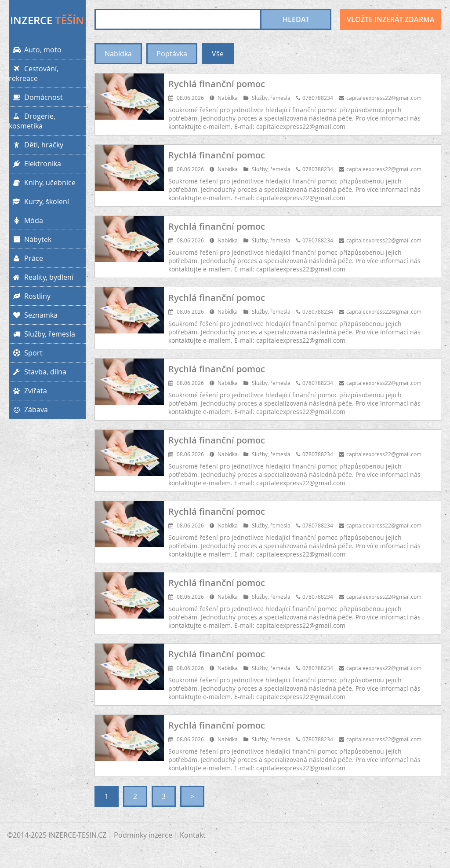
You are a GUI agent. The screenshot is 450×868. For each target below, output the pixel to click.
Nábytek (30, 239)
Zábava (28, 410)
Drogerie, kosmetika (32, 121)
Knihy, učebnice (42, 183)
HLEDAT (296, 19)
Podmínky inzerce (143, 835)
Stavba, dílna (38, 372)
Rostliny (30, 296)
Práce (26, 258)
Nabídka (118, 54)
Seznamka (33, 315)
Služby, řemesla (42, 334)
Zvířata (28, 391)
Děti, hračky (36, 145)
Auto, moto (35, 50)
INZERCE (47, 20)
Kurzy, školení (39, 201)
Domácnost (36, 97)
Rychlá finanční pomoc (217, 84)
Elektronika (35, 164)
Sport (26, 353)
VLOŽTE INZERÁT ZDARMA (391, 19)
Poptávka (172, 54)
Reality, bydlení (41, 277)
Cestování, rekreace (34, 73)
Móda (26, 220)
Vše (218, 54)
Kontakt (193, 835)
